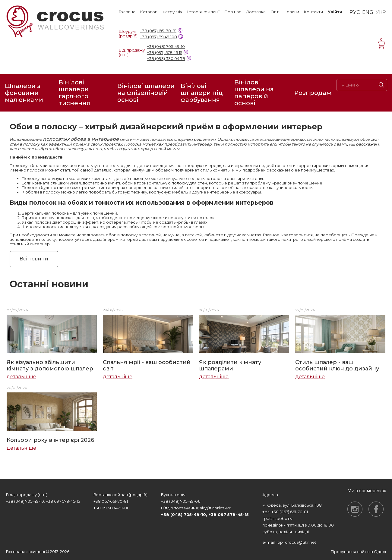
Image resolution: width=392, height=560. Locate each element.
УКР (381, 12)
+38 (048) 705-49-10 (166, 46)
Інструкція (172, 12)
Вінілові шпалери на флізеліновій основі (146, 93)
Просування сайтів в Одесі (358, 552)
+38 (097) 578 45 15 (164, 52)
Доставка (256, 12)
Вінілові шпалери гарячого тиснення (74, 93)
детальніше (21, 377)
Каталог (149, 12)
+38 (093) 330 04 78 (166, 58)
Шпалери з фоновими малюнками (24, 93)
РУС (355, 12)
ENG (368, 12)
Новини (291, 12)
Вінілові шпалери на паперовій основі (254, 93)
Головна (127, 12)
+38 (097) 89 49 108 (158, 37)
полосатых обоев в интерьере (81, 139)
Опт (275, 12)
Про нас (233, 12)
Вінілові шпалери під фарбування (202, 93)
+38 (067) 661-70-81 (158, 31)
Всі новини (34, 259)
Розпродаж (313, 93)
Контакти (313, 12)
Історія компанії (203, 12)
